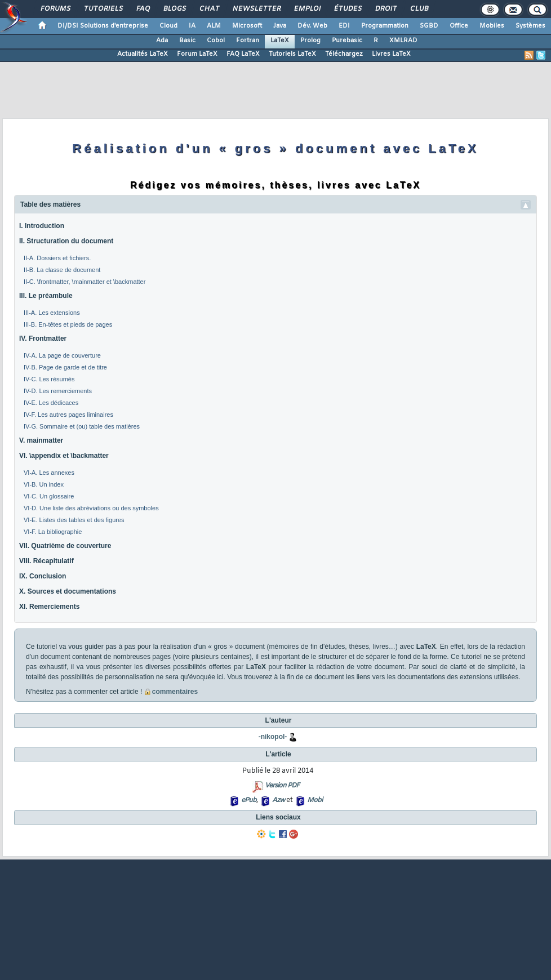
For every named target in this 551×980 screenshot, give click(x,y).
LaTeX (280, 41)
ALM (214, 26)
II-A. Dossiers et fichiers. (57, 258)
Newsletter (256, 9)
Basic (187, 41)
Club (419, 9)
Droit (385, 9)
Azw (278, 800)
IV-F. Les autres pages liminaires (68, 415)
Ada (162, 41)
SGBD (429, 26)
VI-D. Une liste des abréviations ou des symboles (91, 508)
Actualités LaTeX (143, 54)
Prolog (310, 41)
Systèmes (530, 26)
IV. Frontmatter (43, 338)
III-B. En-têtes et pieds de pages (68, 324)
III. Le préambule (46, 296)
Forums (55, 9)
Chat (209, 9)
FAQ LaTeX (243, 54)
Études (347, 9)
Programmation (385, 26)
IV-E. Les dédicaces (51, 403)
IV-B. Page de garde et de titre (65, 367)
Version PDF (282, 786)
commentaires (175, 692)
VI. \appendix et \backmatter (64, 456)
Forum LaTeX (197, 54)
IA (192, 26)
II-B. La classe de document (62, 270)
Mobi (315, 800)
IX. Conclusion (43, 576)
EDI (344, 26)
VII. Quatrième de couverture (65, 546)
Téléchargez (344, 54)
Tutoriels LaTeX (292, 54)
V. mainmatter (41, 440)
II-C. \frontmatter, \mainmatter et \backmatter (85, 282)
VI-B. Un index (44, 484)
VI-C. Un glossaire (49, 496)
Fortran (248, 41)
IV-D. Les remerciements (58, 391)
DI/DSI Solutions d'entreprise (103, 26)
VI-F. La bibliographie (53, 532)
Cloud (168, 26)
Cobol (216, 41)
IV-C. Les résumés (49, 379)
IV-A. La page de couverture (62, 355)
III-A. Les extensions (52, 313)
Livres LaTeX (391, 54)
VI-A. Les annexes (49, 473)
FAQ (143, 9)
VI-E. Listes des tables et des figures (74, 520)
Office (459, 26)
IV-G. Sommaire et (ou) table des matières (82, 426)
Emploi (307, 9)
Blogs (174, 9)
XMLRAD (403, 41)
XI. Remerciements (49, 607)
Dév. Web (312, 26)
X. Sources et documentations (68, 591)
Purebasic (347, 41)
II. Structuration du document (66, 241)
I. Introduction (42, 226)
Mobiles (492, 26)
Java (280, 26)
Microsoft (247, 26)
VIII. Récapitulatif (46, 561)
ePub (249, 800)
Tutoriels (103, 9)
